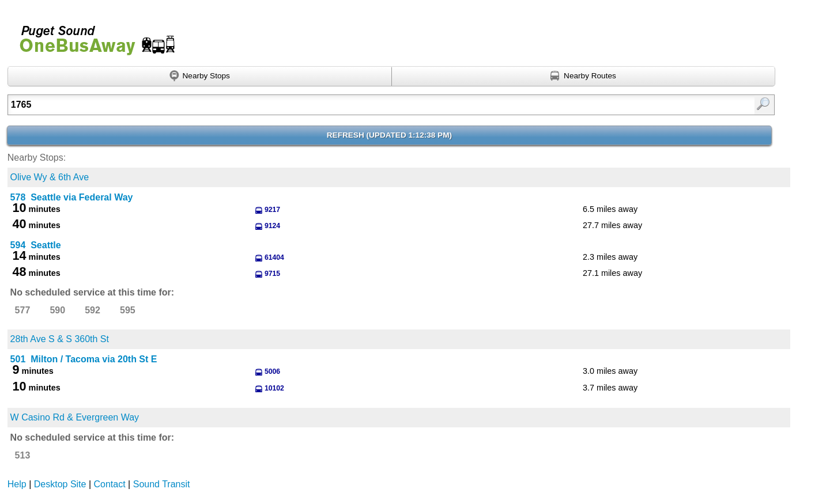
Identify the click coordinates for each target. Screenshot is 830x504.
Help (17, 484)
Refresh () (389, 135)
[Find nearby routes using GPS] (584, 77)
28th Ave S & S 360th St (60, 339)
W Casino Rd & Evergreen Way (75, 417)
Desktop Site (60, 484)
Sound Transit (162, 484)
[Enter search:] (335, 105)
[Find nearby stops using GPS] (200, 77)
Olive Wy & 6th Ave (50, 177)
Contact (110, 484)
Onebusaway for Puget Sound (92, 35)
